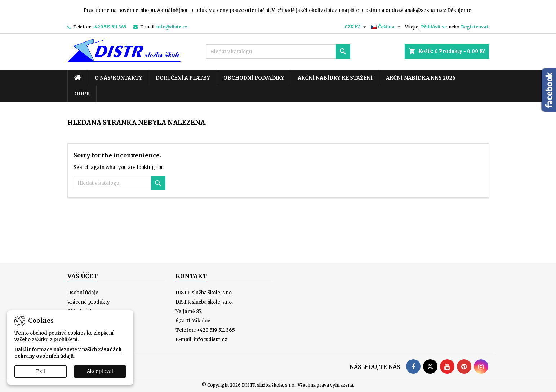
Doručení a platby (183, 78)
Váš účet (83, 276)
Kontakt (191, 276)
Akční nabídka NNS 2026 (421, 78)
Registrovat (475, 27)
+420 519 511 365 (109, 27)
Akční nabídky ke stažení (335, 78)
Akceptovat (100, 371)
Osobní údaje (83, 293)
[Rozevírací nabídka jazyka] (386, 27)
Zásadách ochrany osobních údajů (68, 353)
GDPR (82, 94)
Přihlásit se (434, 27)
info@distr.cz (172, 27)
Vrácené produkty (89, 302)
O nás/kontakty (119, 78)
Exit (41, 371)
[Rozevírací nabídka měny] (356, 27)
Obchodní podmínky (254, 78)
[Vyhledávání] (278, 52)
